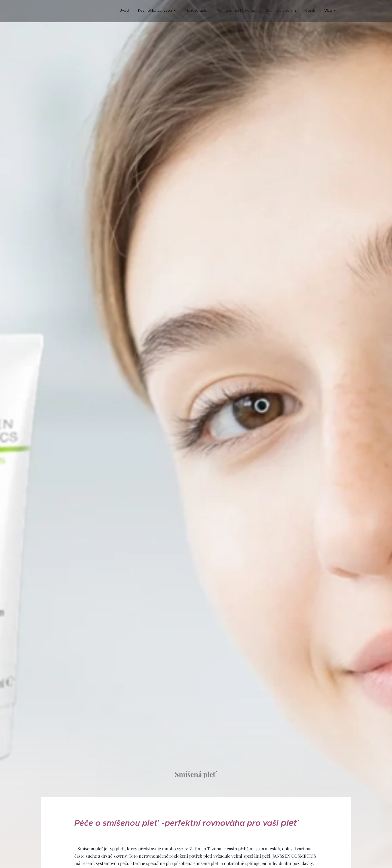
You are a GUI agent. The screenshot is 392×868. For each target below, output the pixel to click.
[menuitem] (124, 11)
